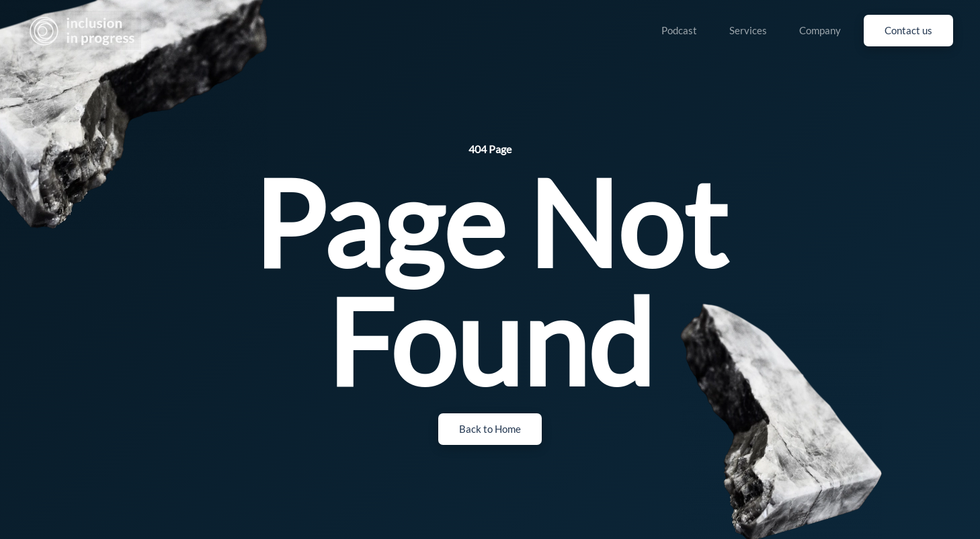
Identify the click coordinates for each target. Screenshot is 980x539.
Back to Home (490, 429)
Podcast (679, 30)
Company (820, 30)
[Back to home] (84, 30)
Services (748, 30)
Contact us (908, 30)
